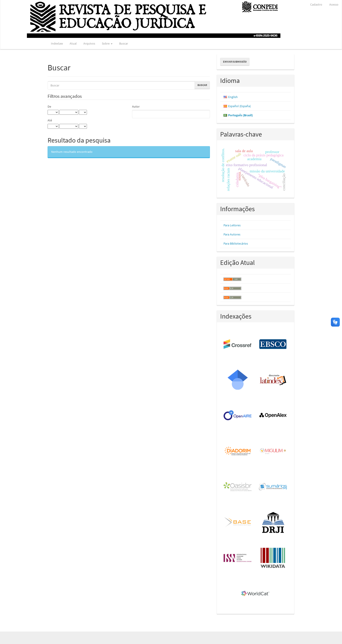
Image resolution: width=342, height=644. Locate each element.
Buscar (124, 43)
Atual (73, 43)
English (233, 97)
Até (50, 120)
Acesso (334, 4)
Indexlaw (57, 43)
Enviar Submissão (235, 62)
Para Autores (232, 234)
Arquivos (89, 43)
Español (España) (239, 106)
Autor (136, 106)
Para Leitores (232, 225)
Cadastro (316, 4)
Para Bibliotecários (236, 243)
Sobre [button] (107, 43)
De (49, 106)
